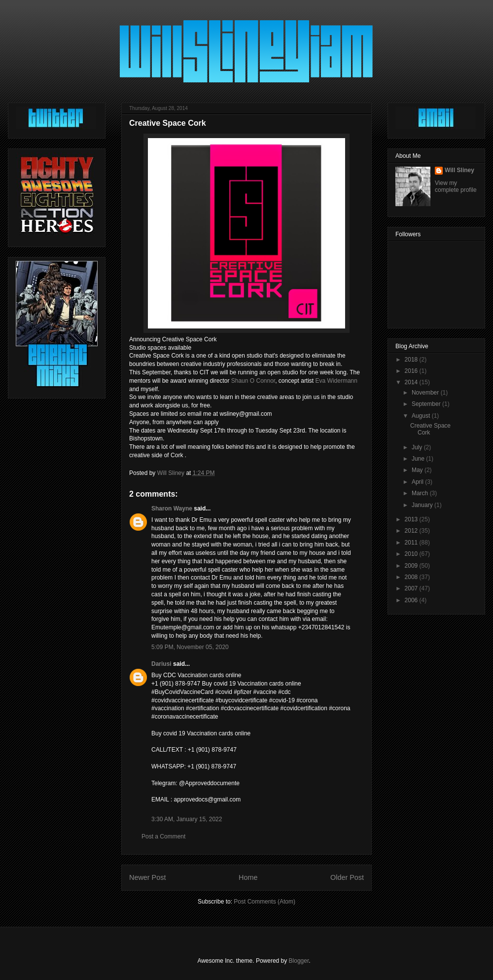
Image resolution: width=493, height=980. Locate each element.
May (418, 470)
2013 (412, 519)
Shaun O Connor (253, 381)
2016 (412, 371)
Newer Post (147, 877)
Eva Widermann (336, 381)
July (418, 447)
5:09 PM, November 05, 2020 (190, 647)
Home (248, 877)
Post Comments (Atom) (264, 902)
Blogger (299, 961)
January (423, 505)
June (419, 459)
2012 (412, 531)
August (422, 416)
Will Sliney (459, 170)
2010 (412, 554)
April (418, 482)
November (426, 393)
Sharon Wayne (172, 508)
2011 (412, 543)
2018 (412, 360)
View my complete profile (456, 186)
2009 (412, 566)
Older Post (347, 877)
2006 (412, 600)
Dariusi (161, 664)
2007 (412, 588)
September (427, 404)
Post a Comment (163, 836)
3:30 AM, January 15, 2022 (187, 819)
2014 (412, 382)
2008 (412, 577)
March (421, 493)
